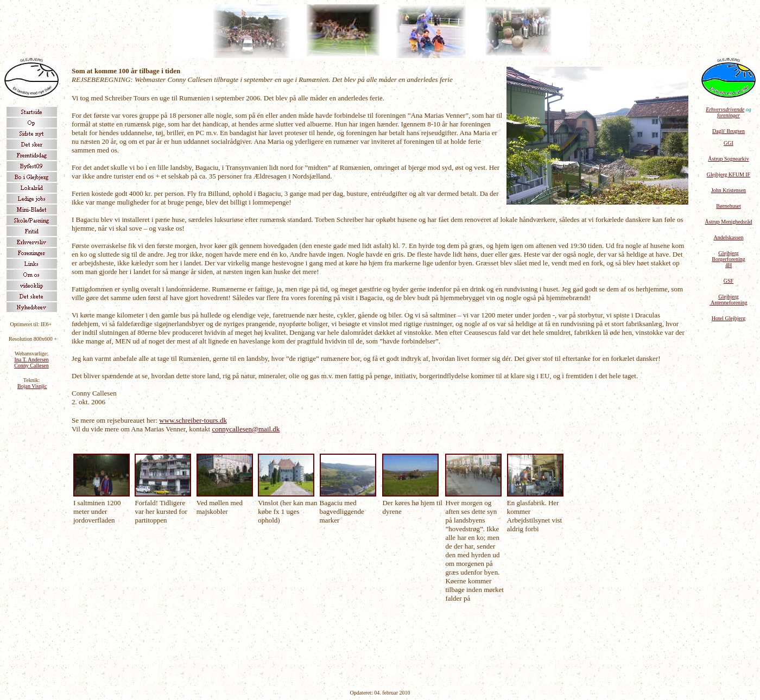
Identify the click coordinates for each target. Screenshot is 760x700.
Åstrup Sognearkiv (728, 159)
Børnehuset (729, 206)
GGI (729, 143)
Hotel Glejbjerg (729, 318)
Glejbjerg (729, 297)
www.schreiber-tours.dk (193, 420)
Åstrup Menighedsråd (729, 222)
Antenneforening (729, 303)
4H (729, 265)
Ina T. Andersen (31, 359)
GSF (729, 281)
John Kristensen (729, 190)
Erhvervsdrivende (725, 109)
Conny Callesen (31, 365)
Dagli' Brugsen (729, 131)
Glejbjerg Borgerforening (728, 256)
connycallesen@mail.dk (246, 429)
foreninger (729, 115)
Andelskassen (729, 237)
